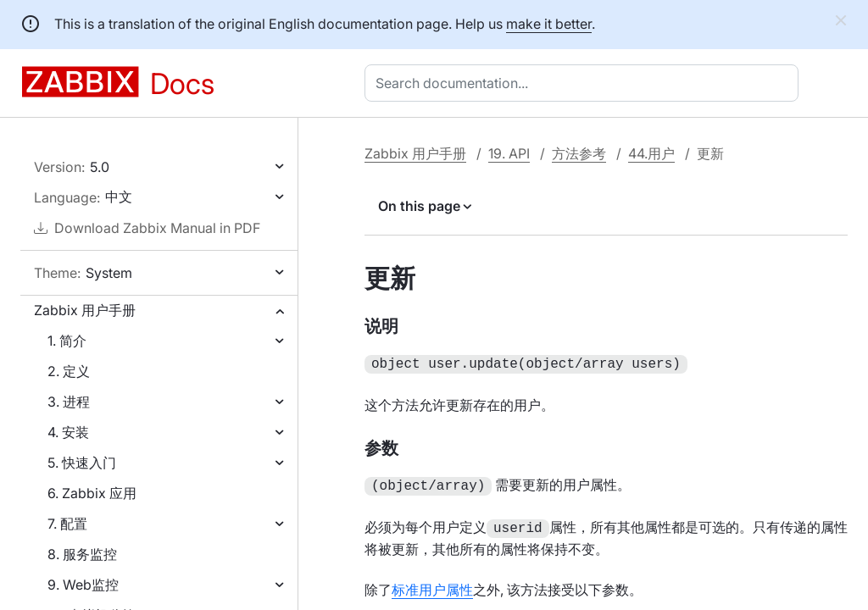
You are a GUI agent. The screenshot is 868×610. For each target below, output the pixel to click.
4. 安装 (68, 432)
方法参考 (579, 153)
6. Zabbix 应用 (92, 493)
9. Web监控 (83, 585)
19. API (509, 153)
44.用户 (651, 153)
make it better (549, 24)
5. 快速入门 (82, 463)
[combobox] (585, 83)
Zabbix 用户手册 (85, 310)
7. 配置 (67, 524)
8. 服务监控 (82, 554)
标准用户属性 (432, 585)
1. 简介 (67, 341)
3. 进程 (69, 402)
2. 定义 (69, 371)
